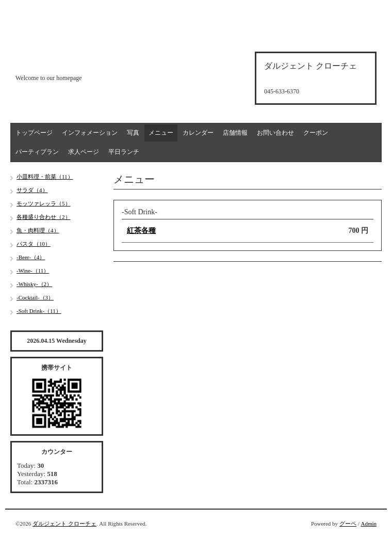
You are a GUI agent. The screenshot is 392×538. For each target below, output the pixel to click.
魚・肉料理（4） (38, 230)
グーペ (348, 524)
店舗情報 (235, 133)
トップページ (34, 133)
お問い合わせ (275, 133)
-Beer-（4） (31, 257)
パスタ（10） (34, 244)
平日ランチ (124, 152)
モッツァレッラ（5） (44, 203)
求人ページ (84, 152)
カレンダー (198, 133)
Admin (369, 524)
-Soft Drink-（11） (39, 311)
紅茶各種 (141, 231)
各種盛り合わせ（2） (44, 217)
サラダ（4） (32, 190)
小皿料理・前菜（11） (45, 177)
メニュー (161, 133)
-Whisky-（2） (34, 284)
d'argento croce (67, 60)
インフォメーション (90, 133)
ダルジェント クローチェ (64, 524)
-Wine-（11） (33, 271)
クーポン (316, 133)
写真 (133, 133)
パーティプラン (37, 152)
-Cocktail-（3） (35, 297)
